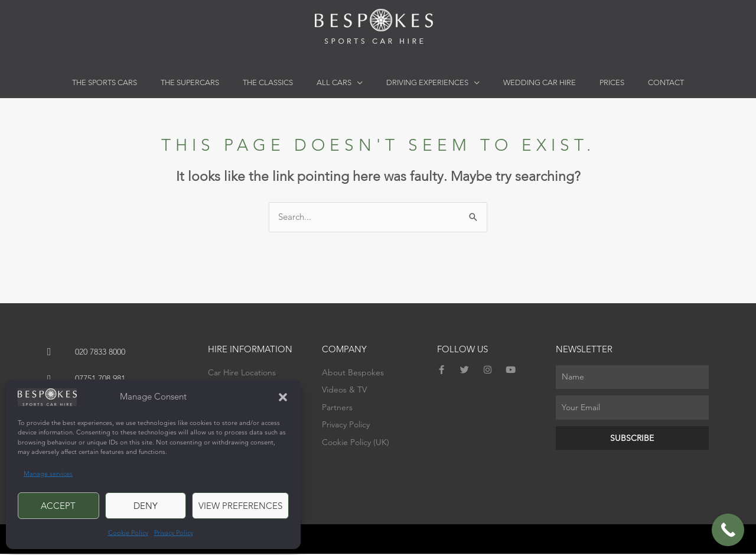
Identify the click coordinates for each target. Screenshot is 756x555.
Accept (58, 506)
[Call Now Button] (728, 530)
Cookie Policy (128, 533)
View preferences (240, 506)
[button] (283, 397)
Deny (146, 506)
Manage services (48, 473)
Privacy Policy (174, 533)
